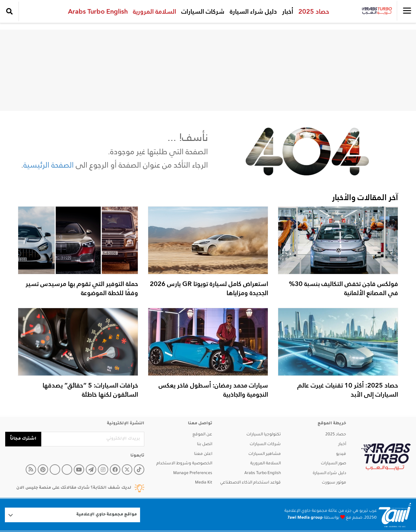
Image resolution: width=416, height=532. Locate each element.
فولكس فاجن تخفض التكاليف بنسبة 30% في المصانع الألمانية (344, 288)
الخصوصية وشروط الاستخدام (184, 464)
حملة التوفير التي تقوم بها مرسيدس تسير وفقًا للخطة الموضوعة (82, 288)
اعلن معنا (203, 454)
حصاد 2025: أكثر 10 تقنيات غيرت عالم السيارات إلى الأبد (348, 390)
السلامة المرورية (153, 11)
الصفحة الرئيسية (49, 165)
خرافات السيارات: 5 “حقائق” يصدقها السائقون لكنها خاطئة (90, 390)
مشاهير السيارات (265, 454)
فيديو (341, 454)
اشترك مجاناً (23, 439)
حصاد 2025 (312, 11)
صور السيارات (333, 464)
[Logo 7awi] (395, 515)
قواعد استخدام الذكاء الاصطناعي (250, 483)
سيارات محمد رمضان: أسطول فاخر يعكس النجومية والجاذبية (213, 390)
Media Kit (204, 483)
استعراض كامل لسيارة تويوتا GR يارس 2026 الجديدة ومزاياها (209, 288)
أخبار (286, 11)
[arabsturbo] (386, 457)
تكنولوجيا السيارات (264, 435)
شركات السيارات (201, 11)
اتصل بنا (205, 444)
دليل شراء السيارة (252, 11)
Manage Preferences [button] (193, 473)
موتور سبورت (334, 483)
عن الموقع (202, 435)
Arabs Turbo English (96, 11)
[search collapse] (9, 11)
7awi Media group (305, 518)
